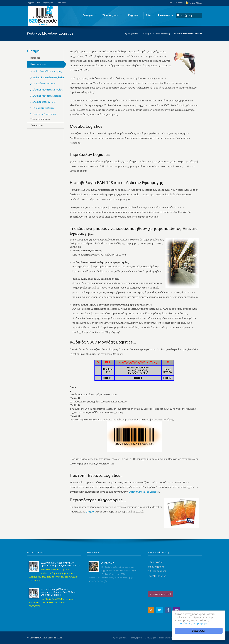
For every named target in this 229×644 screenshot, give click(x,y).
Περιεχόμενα (48, 3)
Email (177, 610)
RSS (171, 3)
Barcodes (179, 3)
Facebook (168, 610)
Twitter (159, 610)
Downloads (61, 3)
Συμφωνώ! (199, 631)
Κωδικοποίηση (163, 34)
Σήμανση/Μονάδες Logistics (144, 492)
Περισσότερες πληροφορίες (192, 623)
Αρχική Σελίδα (34, 3)
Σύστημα (147, 34)
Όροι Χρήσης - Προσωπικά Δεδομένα (162, 638)
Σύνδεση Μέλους (194, 3)
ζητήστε (90, 512)
